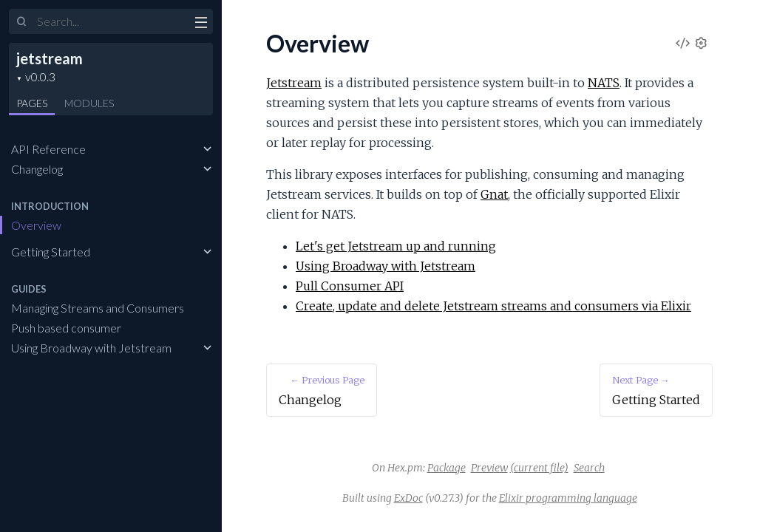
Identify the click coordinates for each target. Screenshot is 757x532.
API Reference (48, 149)
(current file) (539, 468)
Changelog (37, 169)
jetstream (50, 58)
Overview (36, 225)
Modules (89, 103)
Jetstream (294, 83)
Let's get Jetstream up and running (396, 246)
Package (447, 468)
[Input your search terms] (111, 21)
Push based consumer (66, 328)
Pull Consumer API (350, 286)
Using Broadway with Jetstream (91, 348)
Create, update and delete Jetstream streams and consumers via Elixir (493, 306)
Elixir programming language (568, 498)
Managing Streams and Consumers (98, 308)
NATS (604, 83)
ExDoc (408, 498)
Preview (489, 468)
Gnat (494, 194)
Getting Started (51, 252)
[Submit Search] (22, 22)
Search (589, 468)
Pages (32, 103)
